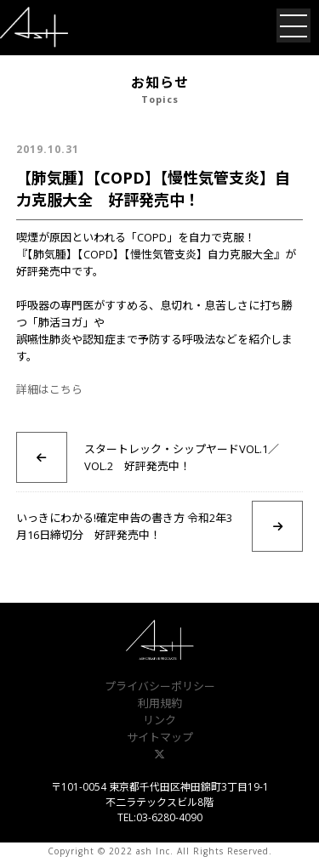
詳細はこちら (49, 389)
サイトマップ (160, 737)
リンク (159, 720)
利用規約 (160, 703)
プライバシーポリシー (160, 686)
